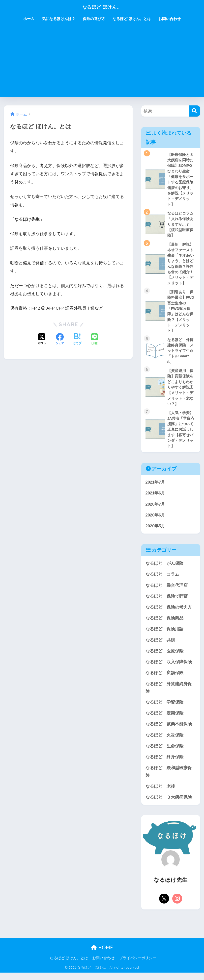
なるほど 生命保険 (164, 753)
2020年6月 (156, 520)
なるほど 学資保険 (164, 708)
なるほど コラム (162, 579)
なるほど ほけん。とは (132, 19)
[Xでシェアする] (42, 340)
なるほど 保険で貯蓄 (167, 601)
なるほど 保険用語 (164, 634)
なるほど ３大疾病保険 (169, 804)
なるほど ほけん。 (102, 7)
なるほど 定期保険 (164, 720)
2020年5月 (156, 530)
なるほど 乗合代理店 (167, 590)
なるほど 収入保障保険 (169, 668)
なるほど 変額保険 (164, 679)
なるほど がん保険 (164, 568)
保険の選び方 (94, 19)
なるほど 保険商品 (164, 623)
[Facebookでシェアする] (60, 340)
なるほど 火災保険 (164, 742)
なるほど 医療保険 (164, 657)
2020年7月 (156, 508)
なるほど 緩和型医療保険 (169, 779)
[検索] (194, 111)
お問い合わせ (170, 19)
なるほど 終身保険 (164, 764)
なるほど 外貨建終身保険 (169, 694)
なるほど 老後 (160, 794)
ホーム (29, 19)
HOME (102, 955)
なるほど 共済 (160, 646)
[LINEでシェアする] (94, 340)
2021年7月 (156, 486)
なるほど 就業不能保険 (169, 731)
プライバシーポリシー (138, 965)
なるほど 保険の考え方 (169, 612)
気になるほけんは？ (59, 19)
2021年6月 (156, 497)
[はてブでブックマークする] (77, 340)
